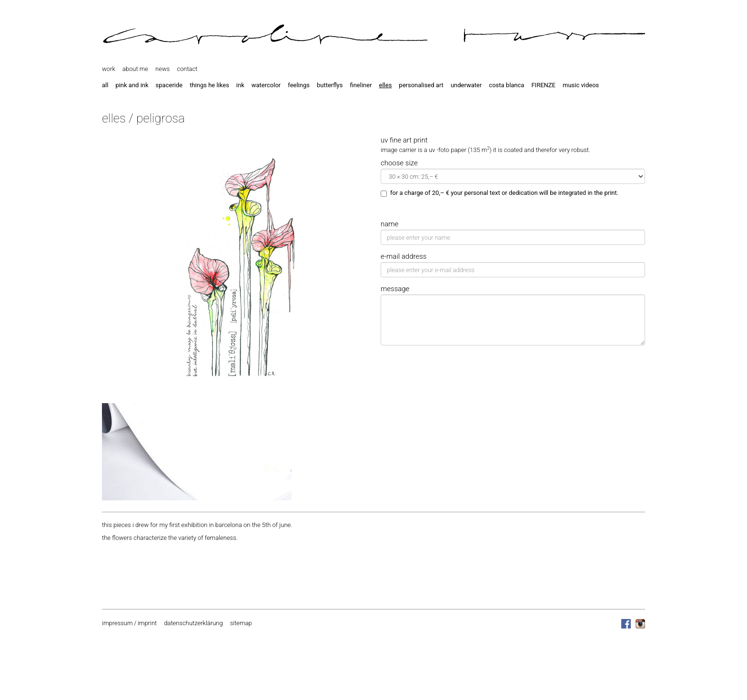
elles (386, 85)
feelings (299, 85)
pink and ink (132, 85)
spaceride (169, 85)
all (105, 85)
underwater (466, 85)
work (109, 69)
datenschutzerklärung (193, 623)
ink (240, 85)
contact (187, 69)
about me (135, 69)
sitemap (241, 623)
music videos (581, 85)
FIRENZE (543, 85)
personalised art (421, 85)
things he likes (209, 85)
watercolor (266, 85)
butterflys (330, 85)
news (162, 69)
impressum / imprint (129, 623)
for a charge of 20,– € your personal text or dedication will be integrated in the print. (500, 193)
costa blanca (506, 85)
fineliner (361, 85)
